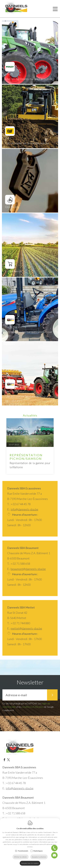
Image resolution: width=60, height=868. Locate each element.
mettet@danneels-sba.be (26, 628)
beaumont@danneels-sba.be (28, 569)
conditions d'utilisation (33, 707)
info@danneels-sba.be (24, 509)
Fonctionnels (23, 851)
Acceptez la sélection (39, 857)
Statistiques (38, 851)
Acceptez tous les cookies (30, 863)
